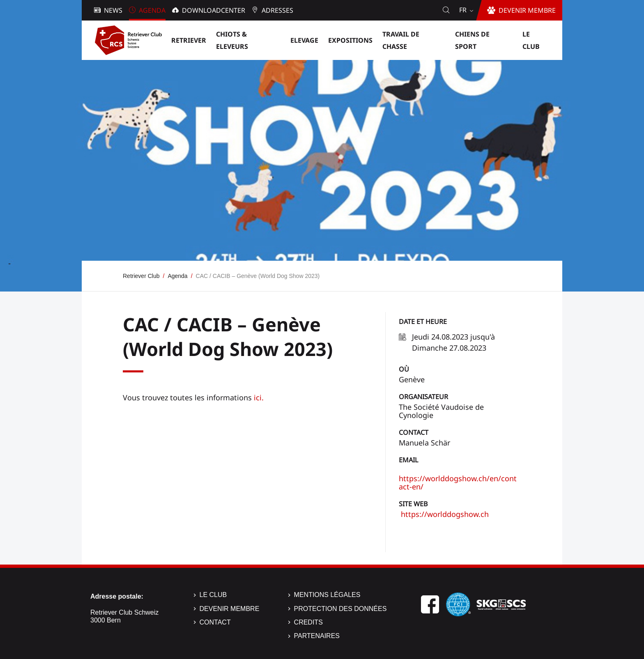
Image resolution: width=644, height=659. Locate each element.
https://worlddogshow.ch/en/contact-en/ (458, 482)
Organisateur (423, 397)
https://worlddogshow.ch (444, 514)
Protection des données (340, 609)
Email (408, 460)
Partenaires (317, 636)
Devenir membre (230, 609)
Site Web (413, 504)
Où (404, 369)
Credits (308, 622)
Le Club (213, 595)
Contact (414, 432)
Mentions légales (327, 595)
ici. (259, 397)
